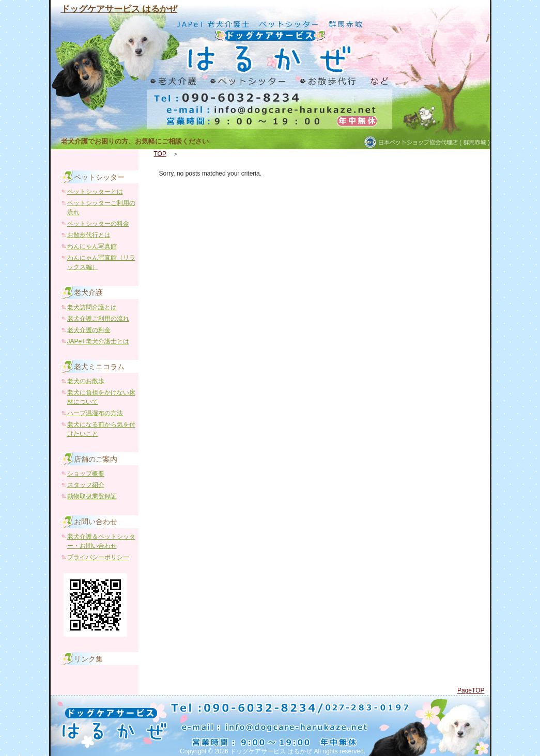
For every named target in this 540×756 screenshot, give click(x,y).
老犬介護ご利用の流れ (98, 319)
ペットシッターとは (95, 192)
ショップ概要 (86, 474)
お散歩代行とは (89, 235)
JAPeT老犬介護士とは (98, 341)
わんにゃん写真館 (92, 246)
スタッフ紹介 (86, 485)
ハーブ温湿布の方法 (95, 413)
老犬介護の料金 (89, 330)
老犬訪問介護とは (92, 307)
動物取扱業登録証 (92, 496)
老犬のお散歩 (86, 381)
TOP (160, 154)
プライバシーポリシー (98, 557)
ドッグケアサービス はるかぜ (119, 9)
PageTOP (471, 690)
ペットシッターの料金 (98, 224)
